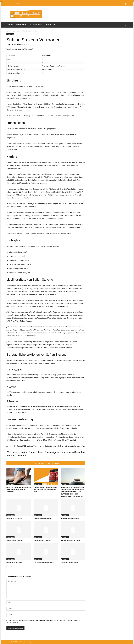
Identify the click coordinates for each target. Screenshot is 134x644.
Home (10, 25)
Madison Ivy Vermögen (14, 518)
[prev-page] (8, 567)
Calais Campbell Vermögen (42, 540)
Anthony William (15, 44)
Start (8, 31)
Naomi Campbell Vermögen (70, 518)
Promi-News (21, 25)
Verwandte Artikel (39, 463)
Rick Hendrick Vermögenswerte (44, 562)
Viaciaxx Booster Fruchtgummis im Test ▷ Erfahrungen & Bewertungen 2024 (45, 489)
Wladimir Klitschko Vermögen (70, 540)
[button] (125, 25)
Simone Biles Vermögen (14, 562)
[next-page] (12, 567)
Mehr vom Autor (54, 463)
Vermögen (50, 25)
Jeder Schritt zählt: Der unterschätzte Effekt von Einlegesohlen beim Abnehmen (19, 489)
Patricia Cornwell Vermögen (43, 518)
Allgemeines (36, 25)
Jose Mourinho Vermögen (69, 562)
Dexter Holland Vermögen (15, 540)
